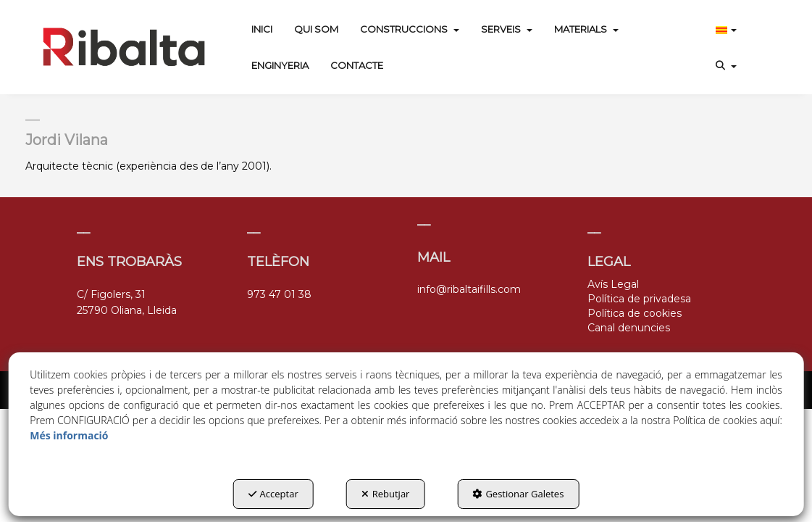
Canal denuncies (629, 328)
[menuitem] (262, 29)
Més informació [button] (69, 435)
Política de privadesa (639, 299)
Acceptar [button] (273, 494)
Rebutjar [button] (386, 494)
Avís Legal (613, 284)
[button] (124, 47)
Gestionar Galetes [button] (518, 494)
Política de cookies (635, 313)
